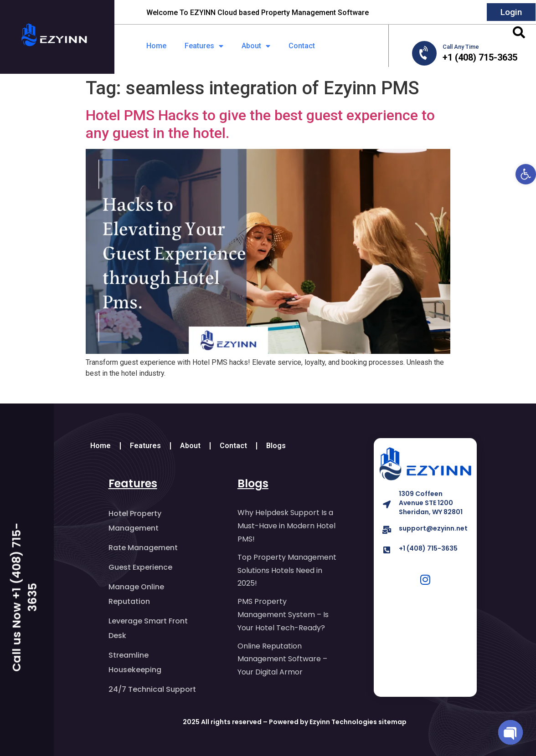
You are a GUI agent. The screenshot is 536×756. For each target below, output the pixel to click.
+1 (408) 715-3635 (428, 548)
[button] (526, 174)
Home (156, 46)
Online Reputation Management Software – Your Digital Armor (282, 659)
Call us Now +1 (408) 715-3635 (25, 597)
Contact (302, 46)
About (256, 46)
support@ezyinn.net (433, 528)
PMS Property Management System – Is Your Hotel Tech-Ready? (287, 615)
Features (204, 46)
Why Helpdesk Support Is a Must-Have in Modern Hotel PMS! (286, 526)
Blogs (276, 446)
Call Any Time (461, 47)
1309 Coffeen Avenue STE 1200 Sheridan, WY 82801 (431, 503)
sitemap (392, 722)
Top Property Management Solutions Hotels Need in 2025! (287, 570)
